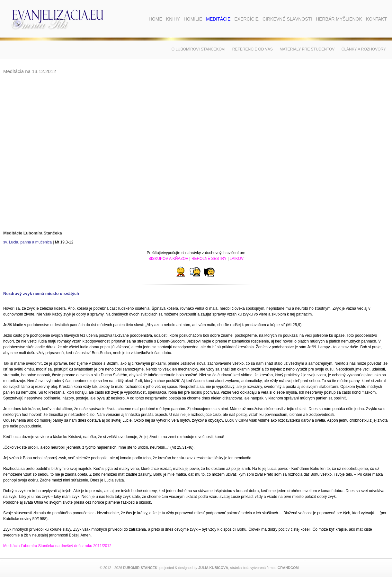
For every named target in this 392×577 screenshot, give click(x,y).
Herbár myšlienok (339, 19)
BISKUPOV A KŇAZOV (168, 259)
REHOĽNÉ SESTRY (209, 259)
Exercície (246, 19)
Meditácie (218, 19)
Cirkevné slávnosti (287, 19)
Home (156, 19)
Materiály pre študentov (307, 49)
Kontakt (376, 19)
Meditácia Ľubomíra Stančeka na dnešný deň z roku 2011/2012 (57, 546)
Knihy (173, 19)
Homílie (193, 19)
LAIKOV (237, 259)
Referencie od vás (253, 49)
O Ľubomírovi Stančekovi (199, 49)
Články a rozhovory (364, 49)
